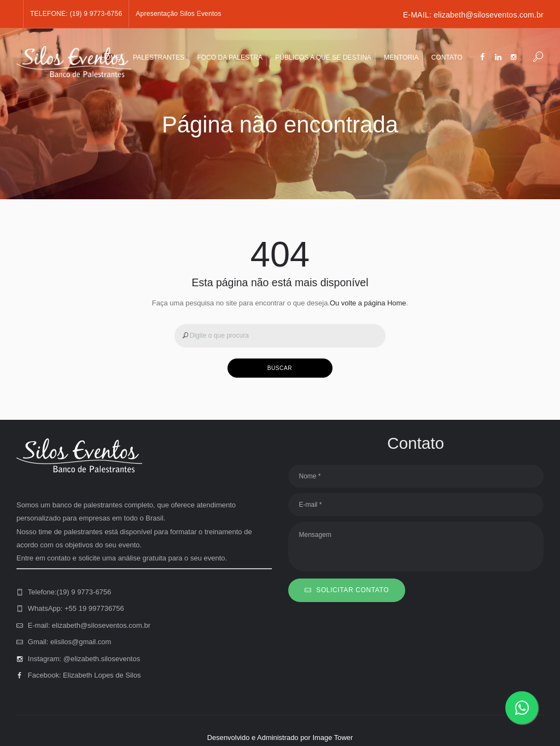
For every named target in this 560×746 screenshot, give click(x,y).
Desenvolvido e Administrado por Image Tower (280, 738)
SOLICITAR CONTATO (352, 590)
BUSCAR (280, 368)
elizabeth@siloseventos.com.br (489, 15)
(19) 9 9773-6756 (96, 14)
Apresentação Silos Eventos (178, 14)
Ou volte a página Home (368, 303)
